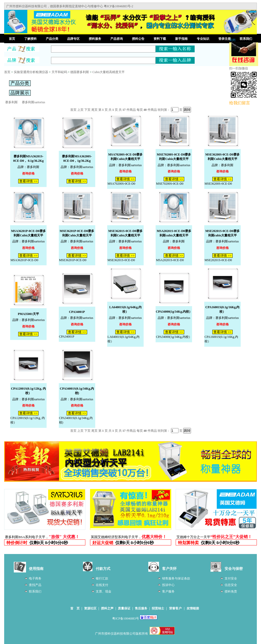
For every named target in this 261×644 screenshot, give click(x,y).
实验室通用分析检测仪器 (31, 72)
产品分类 (52, 39)
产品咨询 (117, 39)
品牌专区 (73, 39)
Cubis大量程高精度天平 (109, 72)
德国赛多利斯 (80, 72)
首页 (12, 39)
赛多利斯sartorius (33, 102)
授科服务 (95, 39)
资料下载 (160, 39)
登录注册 (225, 39)
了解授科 (30, 39)
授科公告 (138, 39)
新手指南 (181, 39)
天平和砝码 (59, 72)
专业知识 (203, 39)
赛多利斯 (11, 102)
